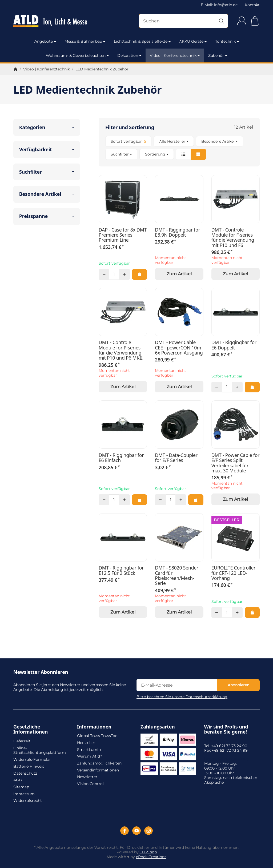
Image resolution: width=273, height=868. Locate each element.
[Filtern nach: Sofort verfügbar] (128, 142)
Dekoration (129, 55)
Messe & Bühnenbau (85, 41)
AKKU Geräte (193, 41)
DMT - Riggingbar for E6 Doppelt (234, 345)
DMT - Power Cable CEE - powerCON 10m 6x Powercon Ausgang (179, 348)
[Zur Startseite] (50, 21)
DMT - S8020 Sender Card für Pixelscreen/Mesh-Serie (177, 576)
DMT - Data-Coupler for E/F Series (176, 458)
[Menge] (114, 274)
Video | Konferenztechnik (175, 55)
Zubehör (218, 55)
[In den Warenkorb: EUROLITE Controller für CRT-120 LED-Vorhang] (252, 612)
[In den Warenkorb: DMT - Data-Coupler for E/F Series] (196, 500)
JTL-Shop (148, 852)
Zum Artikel (179, 274)
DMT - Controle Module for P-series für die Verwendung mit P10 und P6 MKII (121, 350)
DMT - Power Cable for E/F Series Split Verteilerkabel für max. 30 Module (236, 463)
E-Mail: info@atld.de (219, 5)
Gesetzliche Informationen (31, 730)
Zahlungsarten (158, 727)
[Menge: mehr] (125, 274)
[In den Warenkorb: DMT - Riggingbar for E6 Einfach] (139, 500)
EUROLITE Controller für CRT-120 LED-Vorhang (234, 573)
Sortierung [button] (157, 154)
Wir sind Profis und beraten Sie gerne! (226, 730)
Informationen (94, 727)
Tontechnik (227, 41)
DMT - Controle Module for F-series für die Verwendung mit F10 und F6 (233, 238)
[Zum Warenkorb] (255, 21)
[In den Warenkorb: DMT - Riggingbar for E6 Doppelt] (252, 387)
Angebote (45, 41)
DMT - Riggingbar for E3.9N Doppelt (177, 232)
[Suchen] (183, 21)
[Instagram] (148, 831)
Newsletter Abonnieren (41, 672)
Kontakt (252, 5)
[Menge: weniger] (104, 274)
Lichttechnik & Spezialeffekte (142, 41)
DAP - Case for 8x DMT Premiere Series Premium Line (123, 235)
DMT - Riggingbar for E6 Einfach (121, 458)
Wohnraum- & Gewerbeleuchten (77, 55)
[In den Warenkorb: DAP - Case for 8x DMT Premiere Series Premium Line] (139, 274)
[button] (179, 148)
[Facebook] (125, 831)
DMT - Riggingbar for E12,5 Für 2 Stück (121, 570)
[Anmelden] (242, 21)
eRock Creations (151, 857)
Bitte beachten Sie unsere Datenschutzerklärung (182, 697)
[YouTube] (136, 831)
